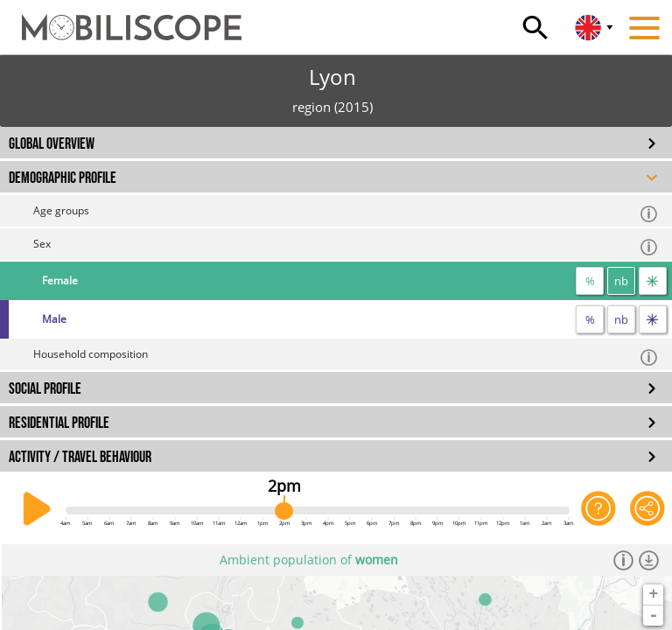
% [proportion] (590, 281)
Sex (346, 246)
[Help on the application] (598, 509)
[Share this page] (647, 509)
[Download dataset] (649, 560)
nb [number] (621, 281)
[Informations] (623, 560)
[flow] (653, 281)
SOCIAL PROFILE (45, 389)
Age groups (346, 213)
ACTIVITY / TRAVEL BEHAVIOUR (80, 457)
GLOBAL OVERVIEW (52, 144)
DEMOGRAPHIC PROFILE (63, 178)
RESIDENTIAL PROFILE (59, 423)
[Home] (121, 19)
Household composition (346, 357)
